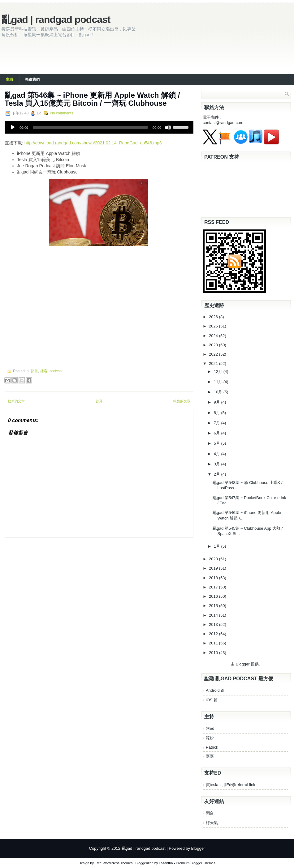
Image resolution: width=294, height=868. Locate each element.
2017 (214, 587)
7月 (218, 423)
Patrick (212, 747)
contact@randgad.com (223, 123)
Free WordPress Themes (114, 863)
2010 (214, 653)
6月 (218, 433)
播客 (44, 371)
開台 (210, 813)
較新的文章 (16, 401)
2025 (214, 326)
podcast (56, 371)
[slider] (90, 127)
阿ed (210, 728)
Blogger (243, 664)
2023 (214, 345)
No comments (62, 113)
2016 (214, 596)
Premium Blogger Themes (196, 863)
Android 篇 (215, 690)
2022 (214, 354)
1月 (218, 546)
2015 (214, 606)
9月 (218, 402)
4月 (218, 454)
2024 (214, 336)
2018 (214, 578)
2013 (214, 624)
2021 (214, 363)
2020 (214, 559)
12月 (219, 372)
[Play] (13, 127)
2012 (214, 634)
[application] (99, 127)
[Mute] (168, 127)
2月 (218, 474)
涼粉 (210, 738)
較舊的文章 (182, 401)
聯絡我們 (32, 79)
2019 (214, 568)
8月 (218, 413)
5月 (218, 443)
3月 (218, 464)
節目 (34, 371)
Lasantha (166, 863)
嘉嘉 (210, 756)
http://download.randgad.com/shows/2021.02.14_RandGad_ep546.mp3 (93, 143)
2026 (214, 317)
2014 (214, 615)
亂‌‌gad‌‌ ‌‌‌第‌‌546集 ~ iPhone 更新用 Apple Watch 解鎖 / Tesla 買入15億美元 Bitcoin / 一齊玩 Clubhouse (92, 99)
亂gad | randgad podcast (56, 19)
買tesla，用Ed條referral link (231, 785)
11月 (219, 382)
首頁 (99, 401)
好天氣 (212, 823)
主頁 (10, 79)
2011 (214, 643)
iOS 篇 (212, 700)
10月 (219, 392)
